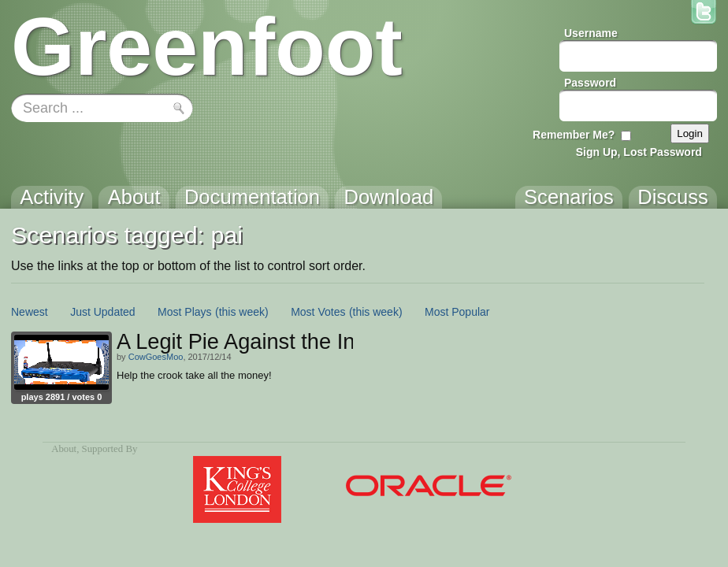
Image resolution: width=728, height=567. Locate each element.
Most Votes (318, 312)
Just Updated (103, 312)
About (64, 449)
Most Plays (184, 312)
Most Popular (457, 312)
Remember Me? (574, 135)
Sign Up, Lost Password (639, 152)
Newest (30, 312)
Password (590, 83)
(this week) (242, 312)
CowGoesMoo (156, 357)
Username (591, 33)
